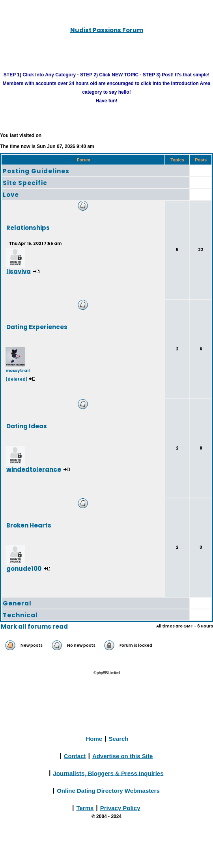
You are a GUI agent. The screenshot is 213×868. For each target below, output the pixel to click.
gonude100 (24, 568)
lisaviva (19, 271)
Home (94, 738)
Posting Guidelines (36, 171)
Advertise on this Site (122, 756)
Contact (75, 756)
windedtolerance (34, 469)
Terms (85, 808)
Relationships (28, 227)
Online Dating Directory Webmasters (108, 790)
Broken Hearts (29, 525)
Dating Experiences (37, 327)
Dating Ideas (27, 426)
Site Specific (25, 183)
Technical (20, 615)
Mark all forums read (34, 626)
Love (11, 195)
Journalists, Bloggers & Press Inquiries (108, 773)
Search (119, 738)
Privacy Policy (120, 808)
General (17, 603)
